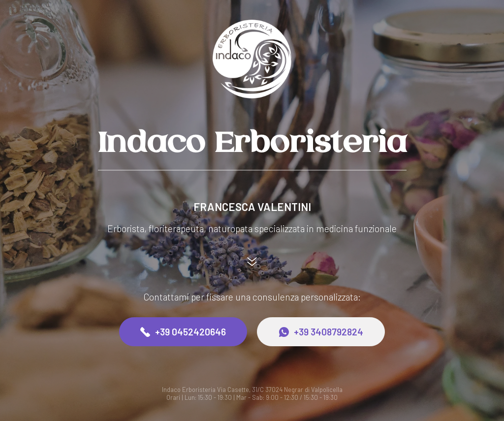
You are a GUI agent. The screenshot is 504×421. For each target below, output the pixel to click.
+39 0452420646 (183, 332)
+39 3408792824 (321, 332)
